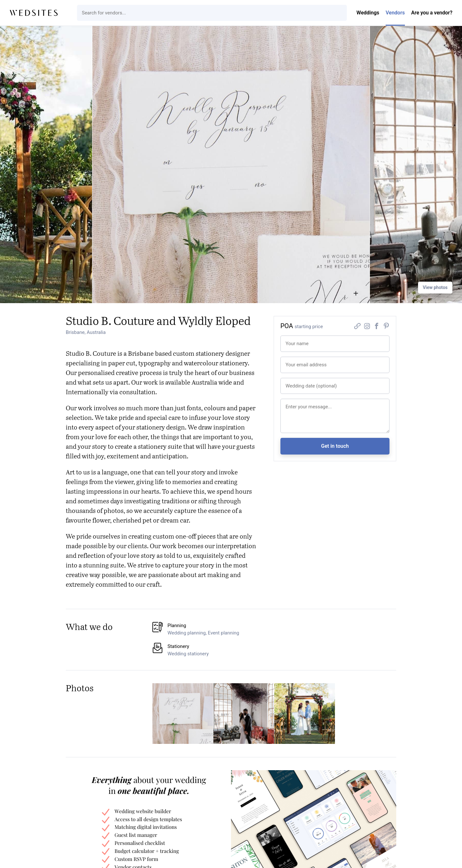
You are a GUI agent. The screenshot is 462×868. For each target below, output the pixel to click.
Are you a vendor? (432, 13)
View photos (435, 287)
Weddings (368, 13)
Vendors (395, 13)
